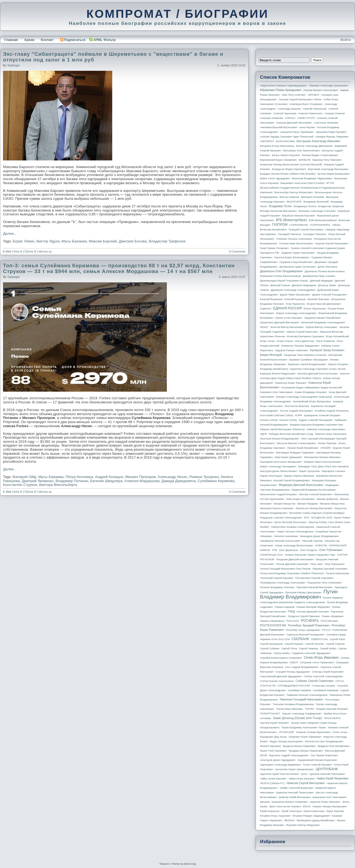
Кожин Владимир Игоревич (311, 392)
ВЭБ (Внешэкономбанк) (323, 220)
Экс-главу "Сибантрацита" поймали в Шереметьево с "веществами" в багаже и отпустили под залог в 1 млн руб (113, 57)
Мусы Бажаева (74, 241)
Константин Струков (20, 485)
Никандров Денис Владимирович (319, 536)
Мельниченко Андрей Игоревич (279, 494)
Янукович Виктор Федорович (303, 825)
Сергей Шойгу (328, 649)
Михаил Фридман (308, 504)
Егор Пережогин (295, 304)
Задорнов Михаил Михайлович (323, 318)
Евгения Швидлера (106, 481)
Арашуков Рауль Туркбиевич (297, 132)
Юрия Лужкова (335, 811)
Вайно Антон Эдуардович (275, 178)
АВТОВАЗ (313, 95)
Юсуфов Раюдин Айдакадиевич (311, 816)
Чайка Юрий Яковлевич (332, 778)
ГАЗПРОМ (280, 225)
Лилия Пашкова (327, 443)
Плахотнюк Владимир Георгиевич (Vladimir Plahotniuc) (292, 573)
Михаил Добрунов (327, 499)
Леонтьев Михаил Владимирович (280, 439)
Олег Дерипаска (288, 550)
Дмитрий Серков (280, 285)
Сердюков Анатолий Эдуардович (311, 653)
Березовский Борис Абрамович (278, 160)
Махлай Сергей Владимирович (292, 480)
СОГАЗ (340, 681)
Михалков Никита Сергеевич (277, 508)
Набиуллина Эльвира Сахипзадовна (292, 527)
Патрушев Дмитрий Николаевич (295, 559)
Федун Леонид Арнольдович (286, 741)
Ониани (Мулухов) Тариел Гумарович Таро (310, 555)
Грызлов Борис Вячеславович (292, 257)
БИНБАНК (305, 160)
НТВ (275, 550)
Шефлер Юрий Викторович (295, 797)
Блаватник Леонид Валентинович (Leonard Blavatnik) (291, 165)
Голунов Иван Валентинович (296, 244)
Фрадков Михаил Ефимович (299, 746)
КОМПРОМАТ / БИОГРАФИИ (177, 14)
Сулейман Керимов (300, 690)
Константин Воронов (297, 406)
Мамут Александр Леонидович (278, 467)
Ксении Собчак (269, 420)
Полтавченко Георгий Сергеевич (314, 578)
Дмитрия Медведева (304, 285)
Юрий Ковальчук (270, 811)
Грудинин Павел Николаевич (298, 253)
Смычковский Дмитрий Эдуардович (281, 676)
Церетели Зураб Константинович (279, 774)
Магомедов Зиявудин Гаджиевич (295, 453)
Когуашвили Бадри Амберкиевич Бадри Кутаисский (312, 388)
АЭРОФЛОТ (267, 141)
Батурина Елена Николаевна (277, 146)
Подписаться (73, 40)
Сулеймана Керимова (216, 481)
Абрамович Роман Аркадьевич (281, 90)
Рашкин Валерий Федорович (313, 607)
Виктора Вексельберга (58, 485)
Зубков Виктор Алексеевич (322, 327)
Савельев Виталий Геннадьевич (306, 635)
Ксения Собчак (288, 420)
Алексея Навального (310, 113)
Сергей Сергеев (335, 644)
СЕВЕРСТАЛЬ (319, 639)
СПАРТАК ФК (268, 686)
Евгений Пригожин (318, 299)
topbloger (14, 65)
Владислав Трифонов (167, 241)
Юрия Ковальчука (314, 811)
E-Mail (7, 251)
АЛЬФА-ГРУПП (306, 118)
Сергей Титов (289, 649)
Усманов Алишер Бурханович (313, 732)
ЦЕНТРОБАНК (327, 769)
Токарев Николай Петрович (332, 709)
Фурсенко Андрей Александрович (289, 755)
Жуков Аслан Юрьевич (289, 318)
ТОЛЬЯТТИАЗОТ (270, 714)
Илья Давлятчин (305, 341)
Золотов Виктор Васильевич (287, 327)
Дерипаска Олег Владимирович (281, 271)
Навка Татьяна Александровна (295, 532)
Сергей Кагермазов (271, 644)
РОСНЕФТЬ (310, 621)
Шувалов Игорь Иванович (325, 802)
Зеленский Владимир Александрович (323, 322)
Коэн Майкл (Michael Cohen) (277, 415)
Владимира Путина (305, 206)
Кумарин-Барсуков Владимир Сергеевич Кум (316, 425)
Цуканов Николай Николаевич (327, 774)
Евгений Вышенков (271, 299)
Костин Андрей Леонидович (297, 411)
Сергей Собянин (270, 649)
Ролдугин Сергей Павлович (304, 616)
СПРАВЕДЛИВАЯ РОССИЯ (294, 686)
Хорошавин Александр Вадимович (280, 765)
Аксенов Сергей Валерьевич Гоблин (300, 99)
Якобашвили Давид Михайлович (316, 820)
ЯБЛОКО (289, 820)
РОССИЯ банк (329, 621)
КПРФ (299, 415)
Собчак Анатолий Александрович (323, 676)
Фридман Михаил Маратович (306, 751)
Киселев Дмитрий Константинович (318, 374)
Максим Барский (103, 241)
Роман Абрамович (333, 616)
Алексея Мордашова (142, 481)
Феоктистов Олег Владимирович (324, 741)
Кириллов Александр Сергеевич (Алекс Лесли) (318, 369)
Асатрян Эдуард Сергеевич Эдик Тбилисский (287, 137)
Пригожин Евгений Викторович (315, 587)
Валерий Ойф (25, 477)
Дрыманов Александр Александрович (293, 290)
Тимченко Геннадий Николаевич (301, 699)
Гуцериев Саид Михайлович (296, 262)
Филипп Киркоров (270, 746)
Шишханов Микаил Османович (290, 802)
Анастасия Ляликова (326, 123)
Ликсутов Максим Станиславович (296, 443)
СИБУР (294, 662)
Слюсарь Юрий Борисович (328, 672)
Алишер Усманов (335, 113)
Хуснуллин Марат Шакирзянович (295, 769)
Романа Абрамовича (272, 621)
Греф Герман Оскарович (274, 248)
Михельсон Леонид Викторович (314, 508)
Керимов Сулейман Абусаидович (308, 360)
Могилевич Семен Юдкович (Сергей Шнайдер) (317, 513)
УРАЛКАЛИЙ (286, 732)
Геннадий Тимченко (290, 234)
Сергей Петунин (314, 644)
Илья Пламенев (325, 341)
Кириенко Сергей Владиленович (307, 364)
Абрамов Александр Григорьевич (329, 86)
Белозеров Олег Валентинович (302, 151)
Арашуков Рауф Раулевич (331, 132)
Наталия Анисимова (286, 536)
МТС (307, 518)
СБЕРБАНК (300, 639)
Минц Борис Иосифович (301, 499)
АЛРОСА (290, 118)
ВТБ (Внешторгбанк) (292, 220)
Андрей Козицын (109, 477)
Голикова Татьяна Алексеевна (294, 239)
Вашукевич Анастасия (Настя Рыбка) (302, 183)
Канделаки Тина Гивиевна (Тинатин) (305, 355)
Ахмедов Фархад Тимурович (332, 137)
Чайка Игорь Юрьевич (302, 779)
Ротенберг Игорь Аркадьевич (303, 630)
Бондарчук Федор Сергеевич (289, 169)
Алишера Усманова (271, 118)
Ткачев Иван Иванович (290, 709)
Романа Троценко (204, 477)
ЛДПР (263, 434)
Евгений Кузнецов (295, 299)
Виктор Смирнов (289, 197)
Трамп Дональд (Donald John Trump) (297, 718)
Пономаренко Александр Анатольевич (283, 583)
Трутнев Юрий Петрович (274, 723)
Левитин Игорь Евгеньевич (331, 434)
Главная (11, 40)
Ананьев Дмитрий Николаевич (294, 123)
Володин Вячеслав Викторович (278, 211)
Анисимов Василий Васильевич (279, 127)
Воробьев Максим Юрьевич (299, 216)
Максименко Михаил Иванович (322, 457)
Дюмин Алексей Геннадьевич (329, 295)
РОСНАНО (293, 621)
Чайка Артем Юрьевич (273, 779)
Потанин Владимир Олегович (277, 587)
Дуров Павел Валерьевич (295, 295)
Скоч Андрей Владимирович (302, 667)
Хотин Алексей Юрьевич (317, 765)
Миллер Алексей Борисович (316, 494)
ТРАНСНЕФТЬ (332, 718)
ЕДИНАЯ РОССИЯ (287, 308)
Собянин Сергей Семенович (315, 681)
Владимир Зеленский (316, 202)
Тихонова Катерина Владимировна (293, 704)
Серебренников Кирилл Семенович (281, 658)
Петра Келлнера (79, 477)
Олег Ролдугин (309, 550)
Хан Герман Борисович (324, 755)
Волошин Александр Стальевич (317, 211)
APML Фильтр (105, 40)
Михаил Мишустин (285, 504)
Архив (29, 40)
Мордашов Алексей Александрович (281, 518)
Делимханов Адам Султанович (298, 267)
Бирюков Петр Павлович (327, 160)
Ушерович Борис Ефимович (305, 737)
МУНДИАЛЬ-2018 (322, 518)
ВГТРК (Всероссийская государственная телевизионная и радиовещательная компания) (302, 188)
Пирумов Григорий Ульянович (330, 569)
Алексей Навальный (314, 109)
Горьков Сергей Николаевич (332, 244)
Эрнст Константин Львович (285, 807)
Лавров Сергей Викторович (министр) (282, 429)
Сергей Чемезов (308, 649)
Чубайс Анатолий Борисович (296, 788)
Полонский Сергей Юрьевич (277, 578)
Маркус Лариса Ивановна (299, 476)
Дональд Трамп (327, 285)
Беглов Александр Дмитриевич (314, 146)
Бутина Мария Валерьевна (334, 174)
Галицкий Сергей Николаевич (306, 230)
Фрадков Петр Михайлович (334, 746)
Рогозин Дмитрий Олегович (313, 612)
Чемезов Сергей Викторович (306, 783)
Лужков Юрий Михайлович (303, 448)
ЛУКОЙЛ (326, 448)
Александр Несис (173, 477)
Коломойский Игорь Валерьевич (312, 401)
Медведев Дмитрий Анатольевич (301, 485)
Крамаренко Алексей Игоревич (322, 415)
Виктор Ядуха (48, 241)
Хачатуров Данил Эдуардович (278, 760)
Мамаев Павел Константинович (323, 462)
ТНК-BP (309, 709)
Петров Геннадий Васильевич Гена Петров (285, 569)
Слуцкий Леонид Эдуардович (293, 672)
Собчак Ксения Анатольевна (277, 681)
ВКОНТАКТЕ (294, 202)
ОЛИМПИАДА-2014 (271, 555)
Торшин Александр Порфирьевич (302, 714)
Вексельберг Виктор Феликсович (294, 192)
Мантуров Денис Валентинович (279, 471)
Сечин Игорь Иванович (321, 658)
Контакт (47, 40)
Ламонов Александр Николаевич (326, 429)
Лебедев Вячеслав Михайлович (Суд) (291, 434)
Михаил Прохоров (141, 477)
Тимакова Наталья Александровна (307, 695)
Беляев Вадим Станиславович (320, 155)
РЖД (292, 611)
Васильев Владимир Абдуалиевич (312, 178)
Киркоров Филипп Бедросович (278, 374)
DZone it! (30, 251)
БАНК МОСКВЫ (286, 141)
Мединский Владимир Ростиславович (314, 490)
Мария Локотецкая (271, 476)
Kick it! (18, 251)
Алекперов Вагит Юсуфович (306, 104)
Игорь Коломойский (337, 336)
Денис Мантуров (327, 267)
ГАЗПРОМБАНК (298, 225)
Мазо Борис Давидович (289, 457)
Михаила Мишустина (332, 504)
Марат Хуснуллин (309, 471)
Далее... (10, 234)
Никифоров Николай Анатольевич (280, 541)
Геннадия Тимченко (315, 234)
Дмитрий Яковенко (38, 481)
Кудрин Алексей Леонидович (316, 420)
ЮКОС (307, 807)
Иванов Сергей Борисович (302, 332)
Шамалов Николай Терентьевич (295, 793)
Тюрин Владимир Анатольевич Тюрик (304, 728)
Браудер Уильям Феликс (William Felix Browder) (288, 174)
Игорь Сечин (267, 341)
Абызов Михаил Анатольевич (321, 90)
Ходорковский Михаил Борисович (317, 760)
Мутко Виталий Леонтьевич (290, 522)
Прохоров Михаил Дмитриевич (303, 593)
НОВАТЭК (321, 546)
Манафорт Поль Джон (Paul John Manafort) (323, 467)
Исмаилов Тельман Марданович (300, 346)
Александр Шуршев (289, 109)
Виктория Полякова (313, 197)
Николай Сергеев (312, 541)
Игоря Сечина (285, 341)
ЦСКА (304, 774)
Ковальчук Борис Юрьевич (291, 383)
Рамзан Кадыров (285, 607)
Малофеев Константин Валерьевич (281, 462)
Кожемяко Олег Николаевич (276, 392)
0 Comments (237, 251)
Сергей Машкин (294, 644)
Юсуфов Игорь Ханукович (275, 816)
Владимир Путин (280, 206)
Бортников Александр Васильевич (328, 169)
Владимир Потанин (72, 481)
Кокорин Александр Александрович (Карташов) (304, 397)
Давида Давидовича (178, 481)
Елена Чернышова (315, 309)
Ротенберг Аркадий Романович (309, 625)
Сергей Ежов (337, 639)
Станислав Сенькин (324, 686)
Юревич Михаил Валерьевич (330, 807)
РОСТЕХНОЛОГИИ (273, 625)
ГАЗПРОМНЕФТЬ (320, 225)
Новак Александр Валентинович (294, 546)
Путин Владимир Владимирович (299, 594)
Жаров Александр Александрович (296, 313)
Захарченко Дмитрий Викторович (280, 322)
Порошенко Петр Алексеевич (325, 583)
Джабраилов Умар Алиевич (319, 276)
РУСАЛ (326, 630)
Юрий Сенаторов (291, 811)
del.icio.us (45, 251)
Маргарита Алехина (333, 471)
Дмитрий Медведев (321, 281)
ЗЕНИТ (264, 327)
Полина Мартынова (337, 573)
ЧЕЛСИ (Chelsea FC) (272, 783)
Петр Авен (317, 564)
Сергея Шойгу (282, 653)
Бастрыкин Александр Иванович (319, 141)
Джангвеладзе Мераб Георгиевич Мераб (284, 281)
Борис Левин (24, 241)
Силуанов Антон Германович (317, 662)
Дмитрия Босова (133, 241)
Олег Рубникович (331, 550)
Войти (346, 40)
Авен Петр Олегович (294, 95)
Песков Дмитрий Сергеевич (292, 564)
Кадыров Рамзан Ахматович (292, 350)
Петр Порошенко (335, 564)
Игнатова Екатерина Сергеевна (305, 336)
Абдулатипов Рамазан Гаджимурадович (283, 86)
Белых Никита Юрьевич (286, 155)
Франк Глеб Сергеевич (273, 751)
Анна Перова (307, 127)
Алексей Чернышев (285, 113)
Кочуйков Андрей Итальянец (332, 411)
